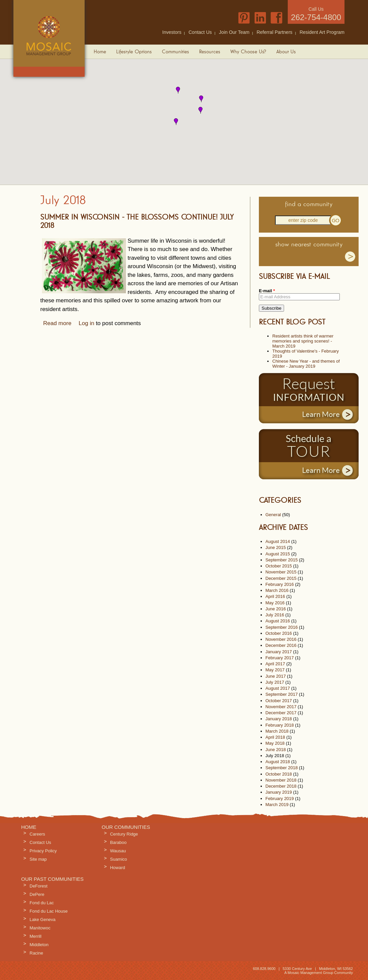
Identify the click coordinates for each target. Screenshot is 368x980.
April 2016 (275, 596)
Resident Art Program (322, 32)
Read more (57, 323)
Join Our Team (234, 32)
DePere (37, 894)
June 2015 (276, 547)
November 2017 (281, 707)
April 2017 (275, 664)
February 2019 (280, 799)
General (273, 515)
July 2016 (275, 615)
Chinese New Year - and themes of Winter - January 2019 (306, 364)
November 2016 (281, 639)
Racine (36, 953)
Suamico (119, 859)
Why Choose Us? (248, 52)
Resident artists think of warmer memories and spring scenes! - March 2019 (303, 341)
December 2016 (281, 645)
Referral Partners (274, 32)
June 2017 (276, 676)
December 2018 (281, 786)
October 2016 (279, 633)
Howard (118, 868)
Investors (172, 32)
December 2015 (281, 578)
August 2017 (278, 688)
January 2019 (279, 792)
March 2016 (277, 590)
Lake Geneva (42, 920)
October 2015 (279, 566)
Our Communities (126, 827)
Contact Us (200, 32)
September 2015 (282, 560)
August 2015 (278, 554)
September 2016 (282, 627)
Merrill (35, 936)
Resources (210, 52)
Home (100, 52)
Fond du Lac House (49, 911)
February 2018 (280, 725)
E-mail (267, 291)
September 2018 (282, 768)
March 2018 (277, 731)
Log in (86, 323)
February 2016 (280, 584)
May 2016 (275, 603)
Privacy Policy (43, 851)
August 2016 (278, 621)
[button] (178, 90)
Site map (38, 859)
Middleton (39, 945)
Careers (37, 834)
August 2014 (278, 541)
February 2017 (280, 658)
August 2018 (278, 762)
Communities (175, 52)
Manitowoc (40, 928)
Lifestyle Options (134, 52)
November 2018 (281, 780)
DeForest (38, 886)
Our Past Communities (52, 879)
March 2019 (277, 805)
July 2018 (275, 756)
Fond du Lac (42, 903)
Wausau (118, 851)
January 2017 (279, 652)
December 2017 (281, 713)
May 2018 (275, 743)
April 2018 (275, 737)
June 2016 (276, 609)
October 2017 (279, 701)
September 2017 (282, 694)
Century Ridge (124, 834)
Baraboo (118, 842)
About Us (286, 52)
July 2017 (275, 682)
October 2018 (279, 774)
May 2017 (275, 670)
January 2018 (279, 719)
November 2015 (281, 572)
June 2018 (276, 750)
